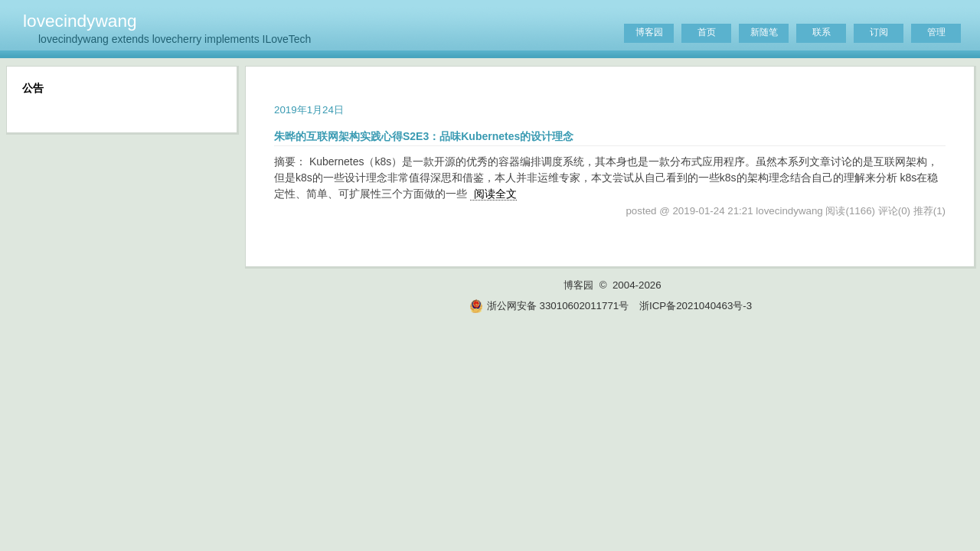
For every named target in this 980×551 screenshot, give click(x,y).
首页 (707, 32)
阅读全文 (495, 194)
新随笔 (764, 32)
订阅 (879, 32)
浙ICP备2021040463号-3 (696, 306)
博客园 (649, 32)
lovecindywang (80, 21)
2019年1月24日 (309, 110)
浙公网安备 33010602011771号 (549, 306)
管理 (936, 32)
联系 (822, 32)
